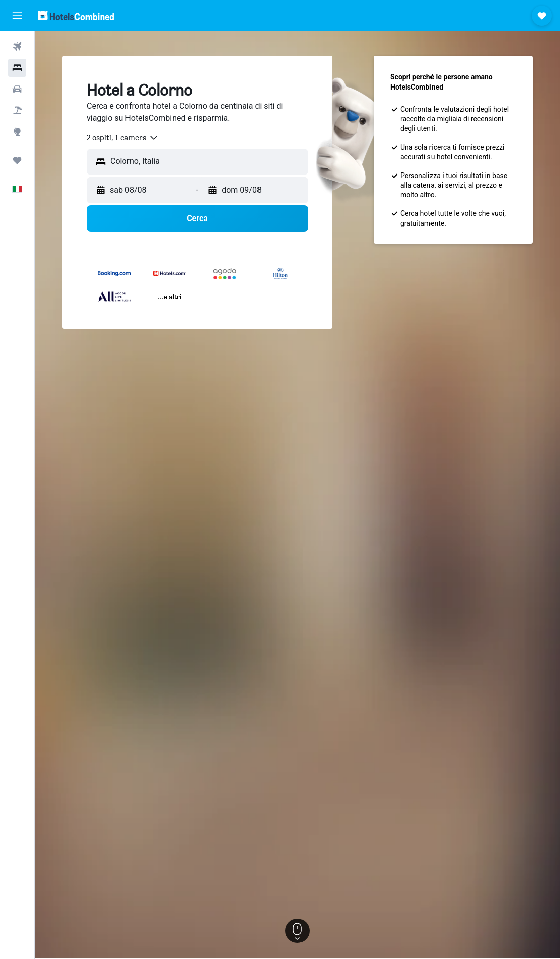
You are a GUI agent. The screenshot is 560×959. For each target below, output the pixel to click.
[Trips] (17, 160)
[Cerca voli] (17, 47)
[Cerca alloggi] (17, 68)
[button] (17, 16)
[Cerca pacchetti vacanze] (17, 110)
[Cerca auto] (17, 89)
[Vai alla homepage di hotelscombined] (76, 15)
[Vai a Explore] (17, 132)
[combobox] (123, 138)
